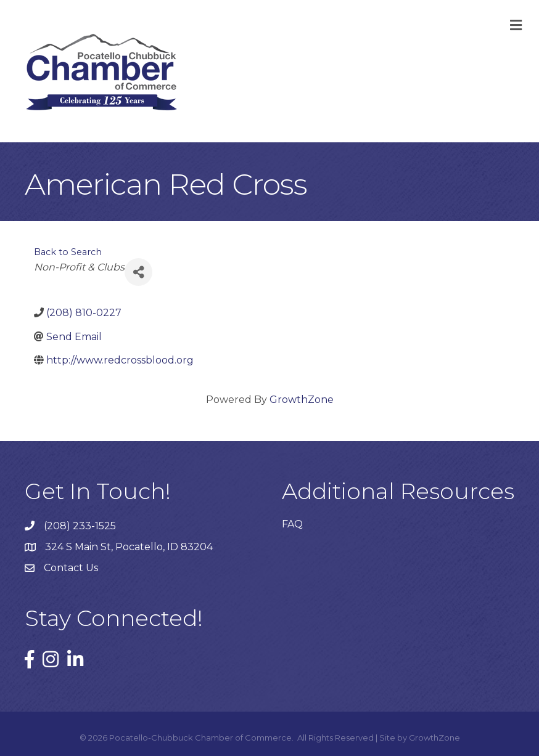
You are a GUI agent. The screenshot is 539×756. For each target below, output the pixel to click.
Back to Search (68, 252)
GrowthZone (302, 400)
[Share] (138, 272)
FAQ (292, 524)
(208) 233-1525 (80, 526)
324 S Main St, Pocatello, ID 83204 (129, 547)
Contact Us (71, 568)
